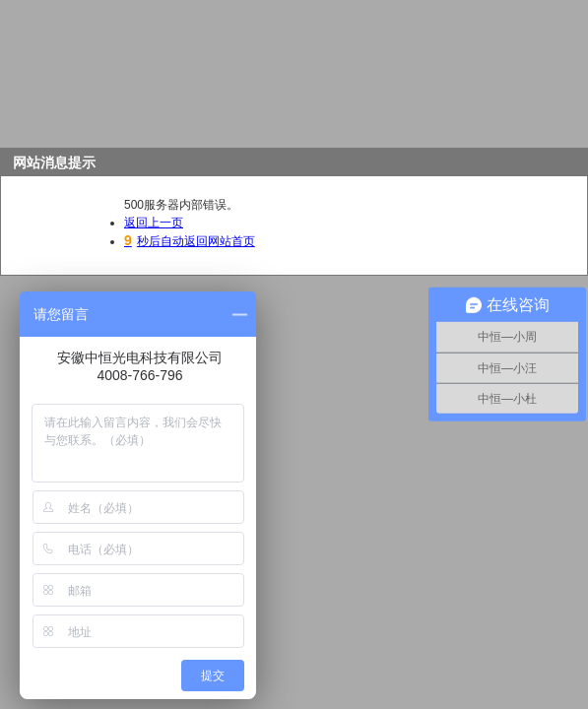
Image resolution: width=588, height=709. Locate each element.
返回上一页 (154, 223)
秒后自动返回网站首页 (190, 241)
